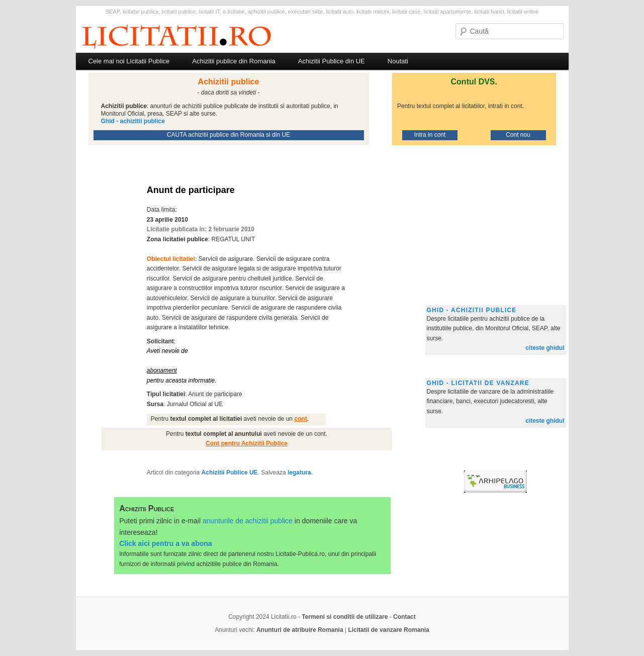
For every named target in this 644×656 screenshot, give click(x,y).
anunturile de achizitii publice (248, 521)
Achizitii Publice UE (230, 473)
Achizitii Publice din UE (332, 61)
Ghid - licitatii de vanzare (478, 383)
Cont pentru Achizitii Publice (247, 443)
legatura (299, 473)
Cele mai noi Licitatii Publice (129, 61)
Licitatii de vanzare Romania (388, 630)
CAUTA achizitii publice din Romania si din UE (228, 135)
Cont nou (518, 135)
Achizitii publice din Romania (234, 61)
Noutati (398, 61)
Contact (404, 617)
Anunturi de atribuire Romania (300, 630)
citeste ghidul (545, 348)
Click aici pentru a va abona (165, 543)
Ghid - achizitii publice (472, 310)
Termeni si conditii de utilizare (345, 617)
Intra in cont (430, 135)
